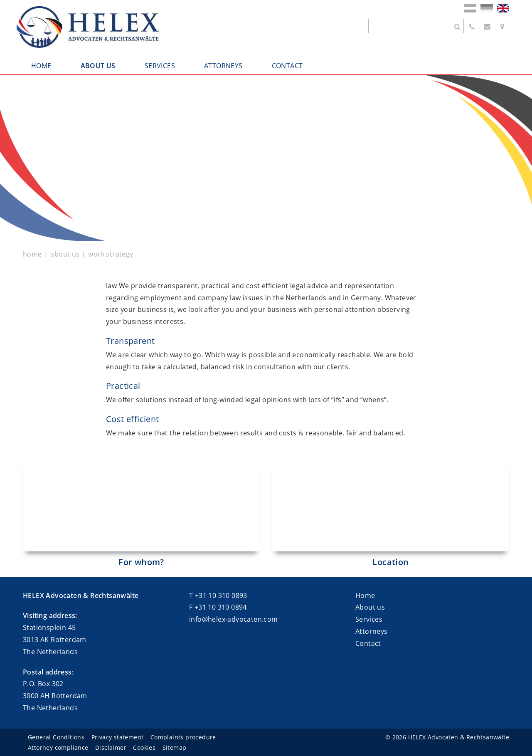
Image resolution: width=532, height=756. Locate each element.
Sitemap (175, 747)
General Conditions (56, 737)
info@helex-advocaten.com (234, 619)
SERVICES (160, 66)
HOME (41, 66)
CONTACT (287, 66)
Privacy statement (118, 737)
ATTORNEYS (223, 66)
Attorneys (372, 631)
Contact (368, 643)
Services (369, 619)
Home (365, 595)
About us (370, 607)
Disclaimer (111, 747)
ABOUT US (98, 66)
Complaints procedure (183, 737)
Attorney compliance (58, 747)
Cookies (144, 747)
